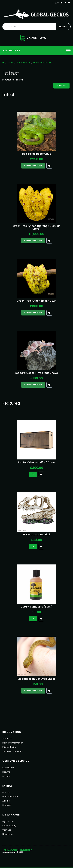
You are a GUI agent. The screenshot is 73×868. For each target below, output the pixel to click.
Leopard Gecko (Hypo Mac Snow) (37, 373)
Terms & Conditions (12, 751)
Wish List (7, 830)
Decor (10, 62)
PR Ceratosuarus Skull (37, 535)
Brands (6, 792)
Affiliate (6, 801)
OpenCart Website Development (17, 850)
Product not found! (42, 62)
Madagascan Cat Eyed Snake (36, 679)
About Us (7, 739)
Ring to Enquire (33, 166)
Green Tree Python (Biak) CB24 (37, 301)
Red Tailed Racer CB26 (37, 154)
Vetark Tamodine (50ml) (37, 607)
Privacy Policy (9, 747)
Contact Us (8, 768)
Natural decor (23, 62)
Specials (7, 805)
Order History (9, 826)
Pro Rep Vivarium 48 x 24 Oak (37, 462)
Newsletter (8, 834)
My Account (8, 821)
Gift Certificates (10, 797)
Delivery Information (13, 743)
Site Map (7, 776)
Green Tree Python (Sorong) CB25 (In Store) (37, 227)
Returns (6, 772)
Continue (61, 86)
